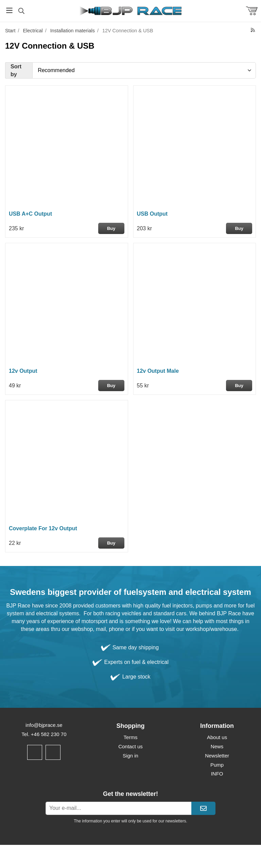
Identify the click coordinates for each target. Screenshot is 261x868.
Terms (131, 737)
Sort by (16, 70)
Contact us (130, 746)
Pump (217, 765)
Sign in (130, 756)
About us (217, 737)
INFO (217, 774)
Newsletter (217, 756)
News (217, 746)
